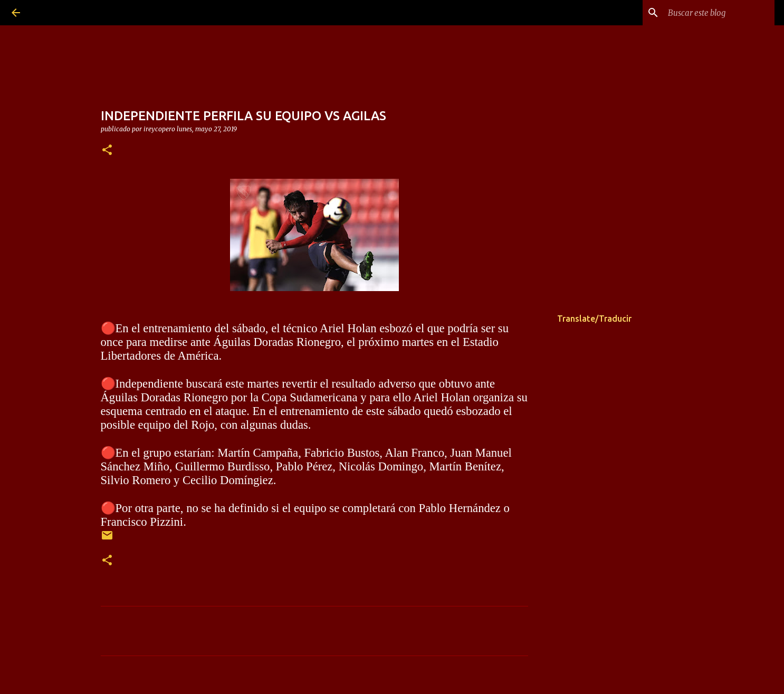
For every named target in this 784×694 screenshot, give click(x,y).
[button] (107, 151)
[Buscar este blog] (719, 13)
